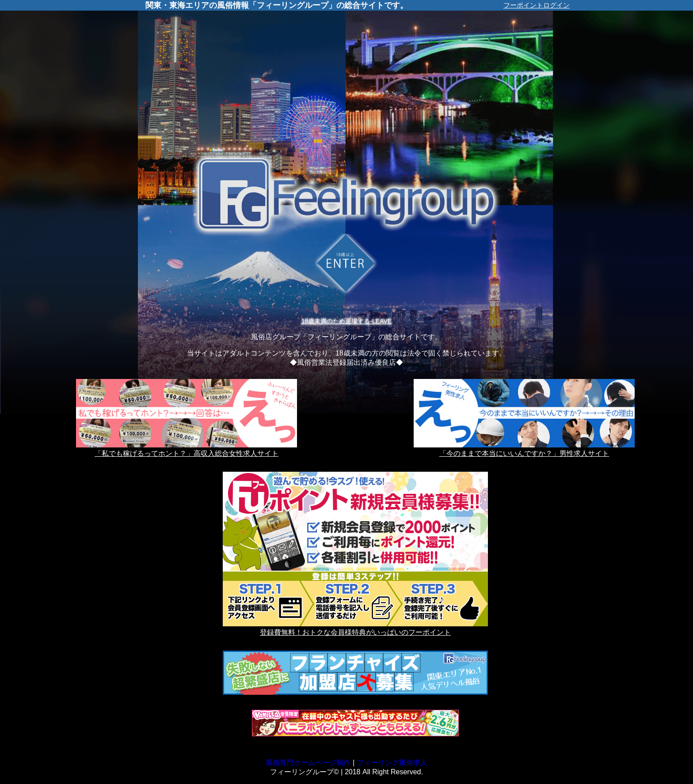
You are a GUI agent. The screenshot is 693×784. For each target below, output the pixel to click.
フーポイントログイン (537, 5)
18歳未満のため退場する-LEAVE (346, 321)
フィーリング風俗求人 (392, 763)
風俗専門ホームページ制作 (308, 763)
